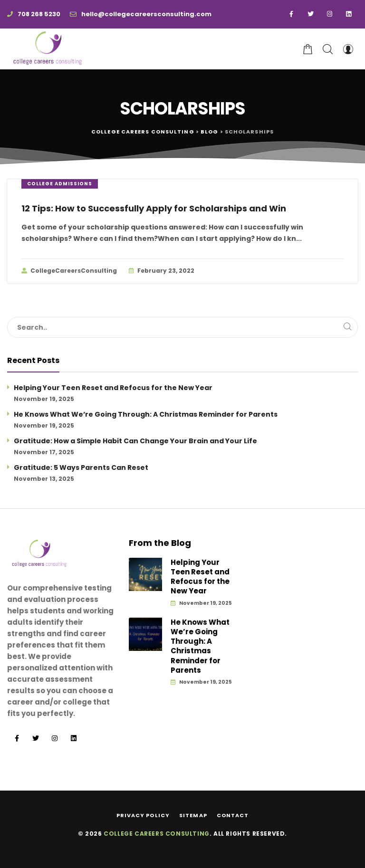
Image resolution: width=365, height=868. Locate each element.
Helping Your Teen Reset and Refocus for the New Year (113, 388)
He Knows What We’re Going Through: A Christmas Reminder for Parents (146, 414)
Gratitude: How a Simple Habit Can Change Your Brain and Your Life (135, 441)
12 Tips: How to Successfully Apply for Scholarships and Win (154, 209)
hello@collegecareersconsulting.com (141, 14)
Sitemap (193, 815)
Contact (233, 815)
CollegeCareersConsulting (69, 271)
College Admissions (60, 184)
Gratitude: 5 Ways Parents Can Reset (81, 467)
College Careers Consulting (157, 834)
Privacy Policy (143, 815)
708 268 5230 (34, 14)
